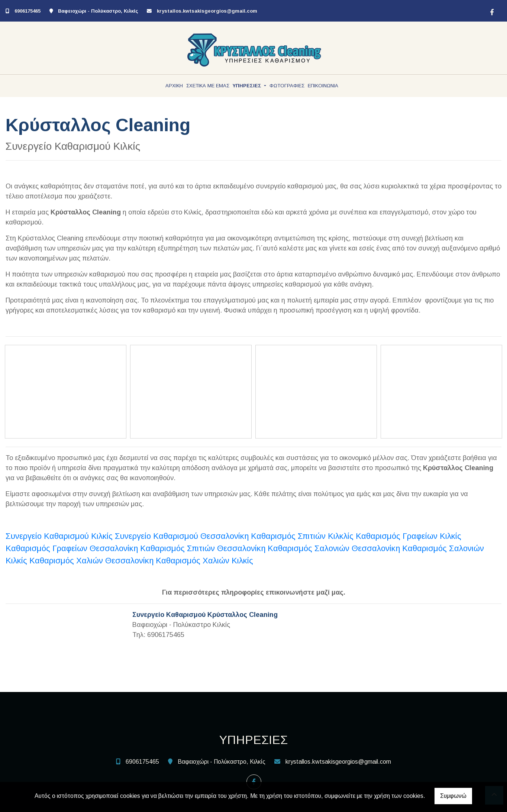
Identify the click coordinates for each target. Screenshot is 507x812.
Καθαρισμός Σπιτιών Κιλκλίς (302, 536)
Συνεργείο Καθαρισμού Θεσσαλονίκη (182, 536)
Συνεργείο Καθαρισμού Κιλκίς (60, 536)
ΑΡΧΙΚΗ (174, 86)
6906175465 (28, 11)
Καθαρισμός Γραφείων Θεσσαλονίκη (72, 548)
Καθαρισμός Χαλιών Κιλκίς (204, 561)
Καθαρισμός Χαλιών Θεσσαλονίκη (91, 561)
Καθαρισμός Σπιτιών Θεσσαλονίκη (203, 548)
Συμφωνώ (453, 796)
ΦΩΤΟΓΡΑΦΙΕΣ (287, 86)
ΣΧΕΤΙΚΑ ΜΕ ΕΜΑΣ (208, 86)
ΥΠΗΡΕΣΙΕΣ (248, 86)
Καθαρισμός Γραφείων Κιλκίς (408, 536)
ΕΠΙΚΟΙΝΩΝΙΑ (323, 86)
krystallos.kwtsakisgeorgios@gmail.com (207, 11)
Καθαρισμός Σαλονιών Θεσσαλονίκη (334, 548)
